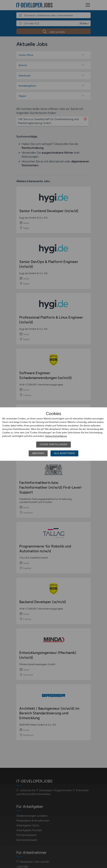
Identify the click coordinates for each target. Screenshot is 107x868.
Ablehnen (38, 453)
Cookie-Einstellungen (53, 444)
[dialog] (53, 434)
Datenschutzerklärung (56, 436)
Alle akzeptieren (64, 453)
